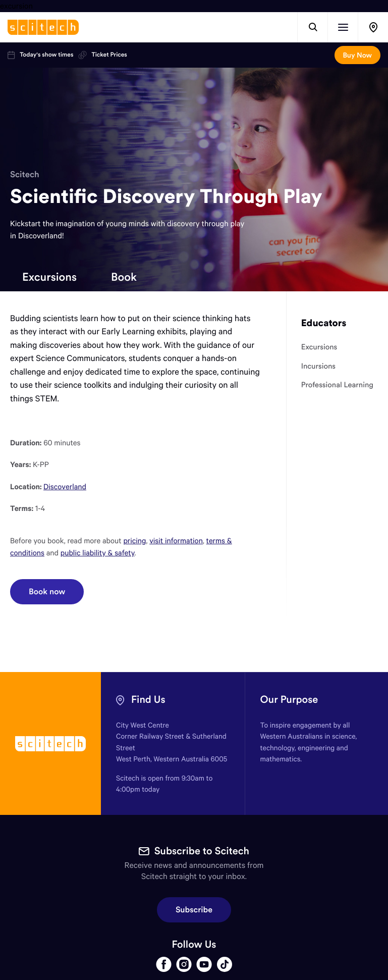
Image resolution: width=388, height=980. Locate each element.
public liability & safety (98, 553)
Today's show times (40, 55)
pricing (134, 541)
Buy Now (357, 55)
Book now (47, 592)
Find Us (148, 700)
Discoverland (65, 487)
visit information (176, 541)
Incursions (318, 366)
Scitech (25, 174)
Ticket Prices (102, 55)
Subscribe (194, 910)
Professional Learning (337, 385)
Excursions (49, 277)
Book (124, 277)
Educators (324, 323)
